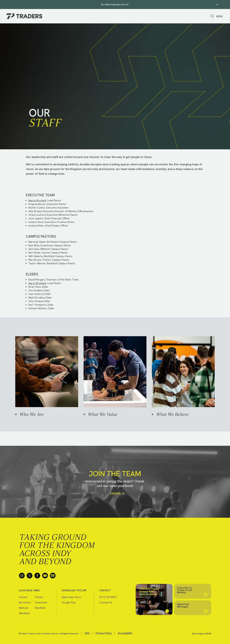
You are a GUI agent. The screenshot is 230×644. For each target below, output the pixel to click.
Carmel (23, 597)
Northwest (25, 602)
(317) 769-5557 (108, 597)
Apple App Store (71, 597)
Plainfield (40, 608)
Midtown (24, 608)
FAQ (87, 633)
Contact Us (106, 602)
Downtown (41, 602)
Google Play (69, 602)
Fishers (39, 597)
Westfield (24, 613)
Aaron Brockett (37, 200)
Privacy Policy (104, 633)
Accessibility (125, 633)
